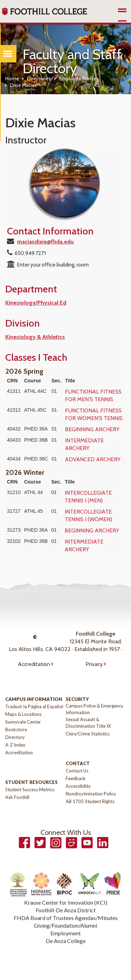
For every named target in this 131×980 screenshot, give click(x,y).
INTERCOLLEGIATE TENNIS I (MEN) (88, 497)
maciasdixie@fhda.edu (45, 242)
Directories (39, 78)
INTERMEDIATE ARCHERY (84, 444)
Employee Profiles (79, 78)
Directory (15, 737)
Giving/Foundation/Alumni (65, 925)
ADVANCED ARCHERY (93, 459)
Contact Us (77, 771)
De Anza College (66, 941)
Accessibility (78, 786)
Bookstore (16, 730)
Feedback (76, 778)
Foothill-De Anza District (66, 910)
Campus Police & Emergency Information (94, 709)
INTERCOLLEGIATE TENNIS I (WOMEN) (88, 515)
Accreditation (34, 664)
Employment (65, 933)
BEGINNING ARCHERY (92, 429)
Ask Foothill (17, 797)
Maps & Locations (23, 714)
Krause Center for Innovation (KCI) (66, 902)
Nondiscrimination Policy (91, 794)
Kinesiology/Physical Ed (36, 303)
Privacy (94, 664)
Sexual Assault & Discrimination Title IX (88, 723)
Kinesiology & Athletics (35, 337)
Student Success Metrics (30, 790)
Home (12, 78)
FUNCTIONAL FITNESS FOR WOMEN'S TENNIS (94, 414)
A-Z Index (15, 745)
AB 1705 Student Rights (90, 801)
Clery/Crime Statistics (88, 734)
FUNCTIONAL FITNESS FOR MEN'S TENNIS (93, 395)
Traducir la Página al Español (34, 706)
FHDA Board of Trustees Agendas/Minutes (66, 918)
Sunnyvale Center (23, 722)
